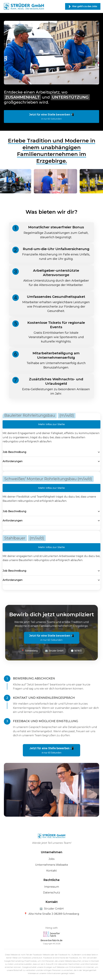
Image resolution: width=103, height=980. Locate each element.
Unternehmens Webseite (52, 865)
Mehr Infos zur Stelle (51, 424)
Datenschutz (52, 893)
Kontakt (52, 871)
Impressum (52, 887)
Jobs (51, 859)
